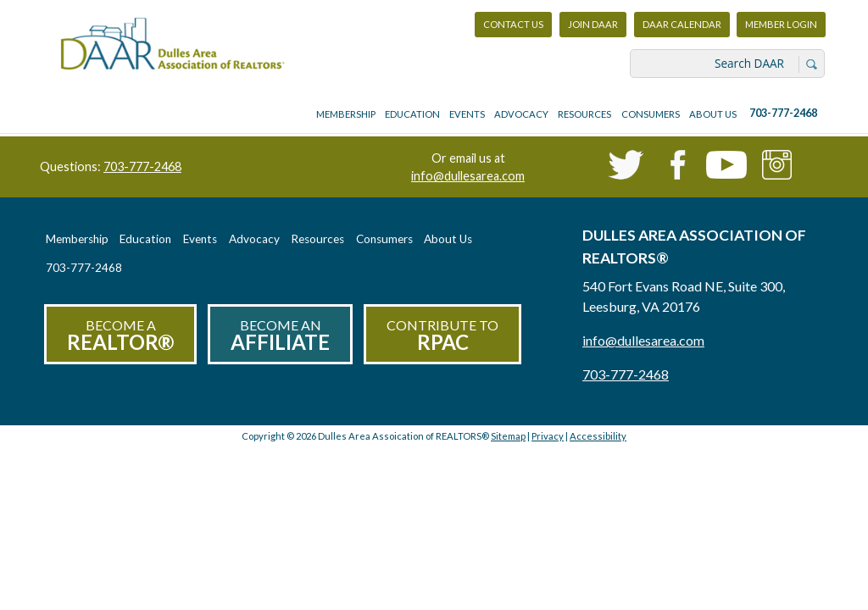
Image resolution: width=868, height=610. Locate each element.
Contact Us (513, 24)
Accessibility (598, 436)
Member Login (781, 28)
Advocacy (521, 114)
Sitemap (508, 436)
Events (467, 114)
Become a (120, 336)
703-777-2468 (783, 113)
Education (412, 114)
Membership (346, 114)
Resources (584, 114)
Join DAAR (593, 24)
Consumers (651, 114)
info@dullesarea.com (468, 176)
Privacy (548, 436)
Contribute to (442, 336)
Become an (280, 336)
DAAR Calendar (682, 24)
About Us (713, 114)
